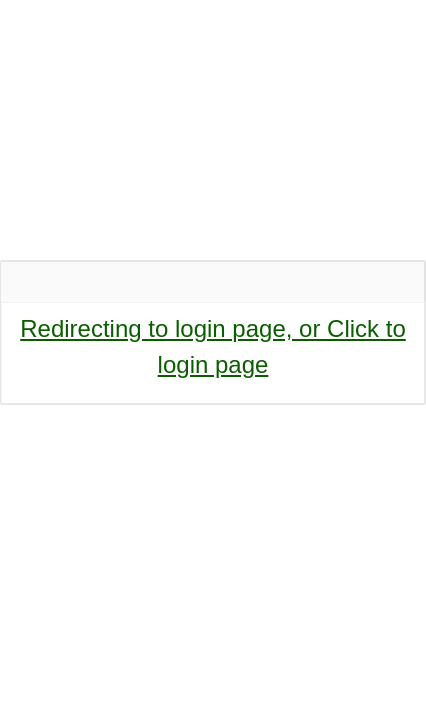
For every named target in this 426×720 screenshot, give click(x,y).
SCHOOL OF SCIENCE (202, 131)
